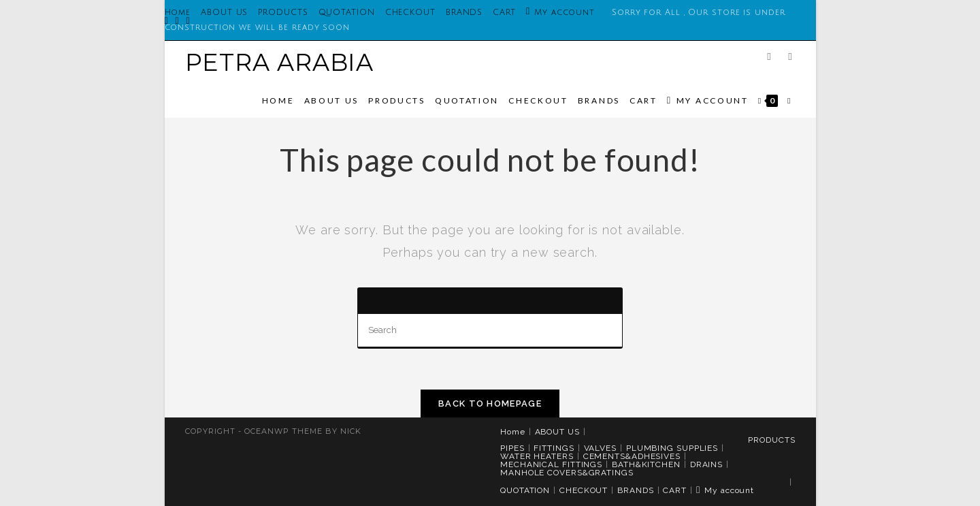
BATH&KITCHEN (646, 464)
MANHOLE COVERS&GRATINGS (567, 473)
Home (513, 432)
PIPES (512, 448)
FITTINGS (554, 448)
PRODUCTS (283, 13)
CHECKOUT (410, 13)
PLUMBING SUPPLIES (672, 448)
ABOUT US (224, 13)
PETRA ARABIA (280, 62)
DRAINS (706, 464)
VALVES (600, 448)
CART (504, 13)
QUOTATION (347, 13)
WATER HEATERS (537, 456)
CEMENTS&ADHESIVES (632, 456)
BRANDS (464, 13)
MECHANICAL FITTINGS (551, 464)
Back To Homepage (490, 404)
